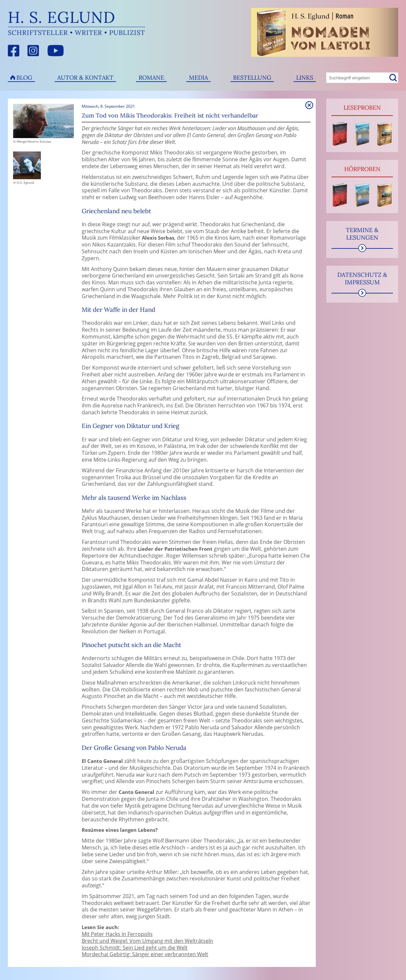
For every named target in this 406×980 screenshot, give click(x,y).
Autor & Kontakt (85, 78)
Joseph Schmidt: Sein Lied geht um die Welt (135, 948)
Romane (151, 78)
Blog (24, 78)
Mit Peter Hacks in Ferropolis (117, 934)
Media (198, 78)
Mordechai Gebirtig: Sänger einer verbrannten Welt (145, 954)
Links (305, 78)
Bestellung (252, 78)
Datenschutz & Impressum (362, 278)
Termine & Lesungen (362, 234)
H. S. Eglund (62, 17)
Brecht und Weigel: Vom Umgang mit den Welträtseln (147, 941)
